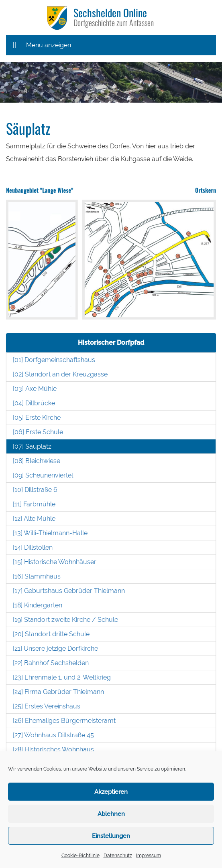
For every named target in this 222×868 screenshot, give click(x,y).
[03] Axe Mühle (35, 389)
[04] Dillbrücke (34, 403)
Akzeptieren (111, 792)
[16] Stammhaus (37, 576)
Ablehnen (111, 814)
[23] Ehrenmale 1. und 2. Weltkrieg (62, 677)
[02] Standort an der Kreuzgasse (60, 374)
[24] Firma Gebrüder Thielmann (58, 692)
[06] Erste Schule (38, 432)
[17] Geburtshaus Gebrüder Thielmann (69, 591)
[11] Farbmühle (34, 504)
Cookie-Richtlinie (80, 856)
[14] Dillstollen (33, 547)
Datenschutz (118, 856)
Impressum (149, 856)
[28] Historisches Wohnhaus (53, 750)
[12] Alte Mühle (34, 519)
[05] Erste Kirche (37, 418)
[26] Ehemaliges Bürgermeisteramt (64, 721)
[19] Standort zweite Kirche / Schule (65, 620)
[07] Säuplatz (32, 446)
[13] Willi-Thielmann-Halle (50, 533)
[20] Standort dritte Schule (51, 634)
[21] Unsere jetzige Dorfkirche (55, 648)
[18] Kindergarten (38, 605)
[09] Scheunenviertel (43, 475)
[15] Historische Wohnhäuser (55, 562)
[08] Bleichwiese (37, 461)
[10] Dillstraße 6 (35, 490)
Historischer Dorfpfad (111, 343)
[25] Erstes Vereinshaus (47, 706)
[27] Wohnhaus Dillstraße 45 (53, 735)
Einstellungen (111, 836)
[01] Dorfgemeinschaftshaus (54, 360)
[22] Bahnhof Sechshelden (51, 663)
